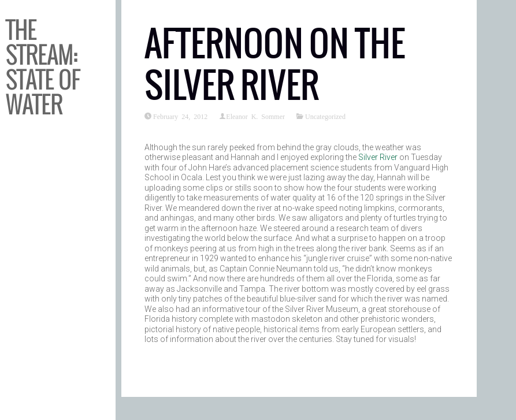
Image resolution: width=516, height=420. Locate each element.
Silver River (378, 157)
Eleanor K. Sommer (255, 116)
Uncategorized (325, 116)
